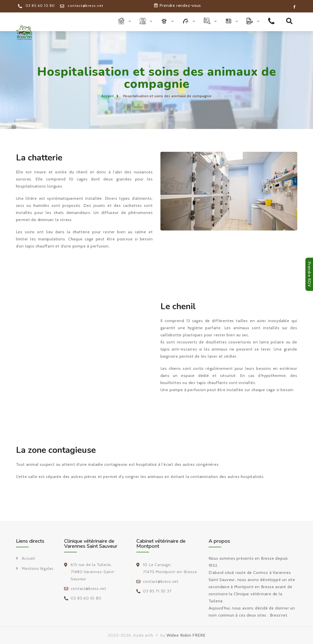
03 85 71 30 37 (157, 591)
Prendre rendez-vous (178, 5)
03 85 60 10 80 (36, 6)
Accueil (108, 96)
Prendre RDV (309, 274)
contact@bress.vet (82, 6)
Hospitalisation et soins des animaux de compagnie (167, 96)
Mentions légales (38, 569)
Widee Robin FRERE (186, 635)
